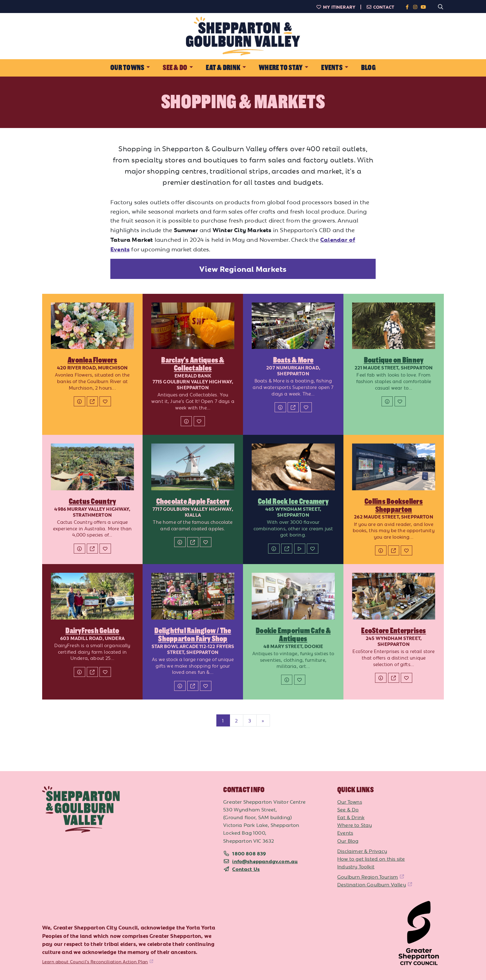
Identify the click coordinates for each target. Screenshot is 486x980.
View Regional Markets (243, 269)
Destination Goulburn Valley (372, 884)
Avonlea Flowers (92, 360)
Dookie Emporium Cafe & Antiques (293, 635)
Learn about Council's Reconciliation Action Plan (95, 961)
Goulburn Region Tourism (368, 876)
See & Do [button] (175, 68)
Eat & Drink (351, 817)
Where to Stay (355, 825)
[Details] (79, 401)
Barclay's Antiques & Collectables (193, 364)
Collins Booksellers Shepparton (394, 505)
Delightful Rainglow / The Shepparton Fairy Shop (193, 635)
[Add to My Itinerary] (105, 401)
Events (345, 832)
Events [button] (332, 68)
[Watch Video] (300, 549)
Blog (368, 68)
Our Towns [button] (127, 68)
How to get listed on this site (371, 859)
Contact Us (246, 869)
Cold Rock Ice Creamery (293, 501)
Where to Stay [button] (281, 68)
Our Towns (350, 801)
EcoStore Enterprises (393, 631)
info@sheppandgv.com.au (265, 861)
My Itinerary (336, 7)
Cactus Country (93, 501)
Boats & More (293, 360)
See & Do (348, 809)
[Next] (263, 720)
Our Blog (348, 841)
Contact (380, 7)
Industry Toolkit (356, 866)
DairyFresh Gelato (92, 631)
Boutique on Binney (394, 360)
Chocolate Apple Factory (193, 501)
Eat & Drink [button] (223, 68)
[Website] (92, 401)
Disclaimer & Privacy (362, 851)
